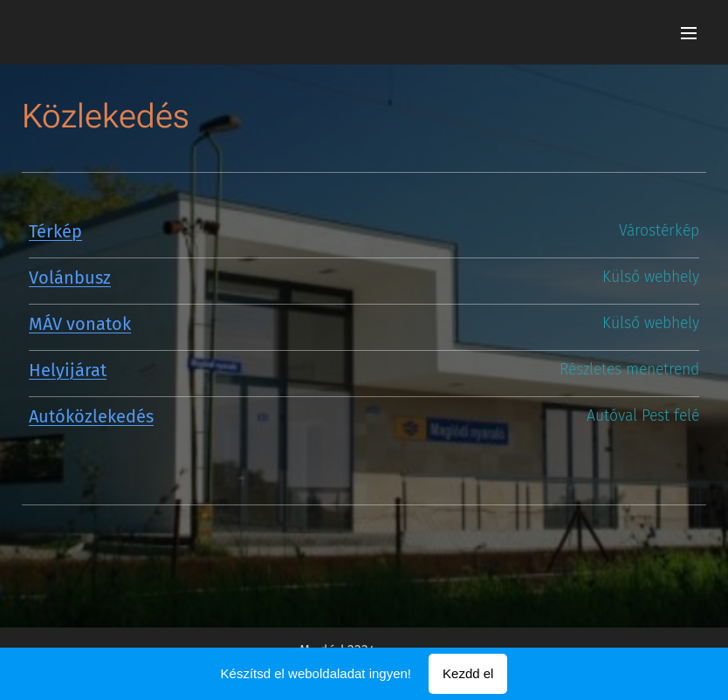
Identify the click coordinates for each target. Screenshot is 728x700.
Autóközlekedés (91, 416)
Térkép (55, 231)
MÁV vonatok (80, 324)
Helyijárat (68, 370)
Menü (689, 33)
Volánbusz (70, 278)
